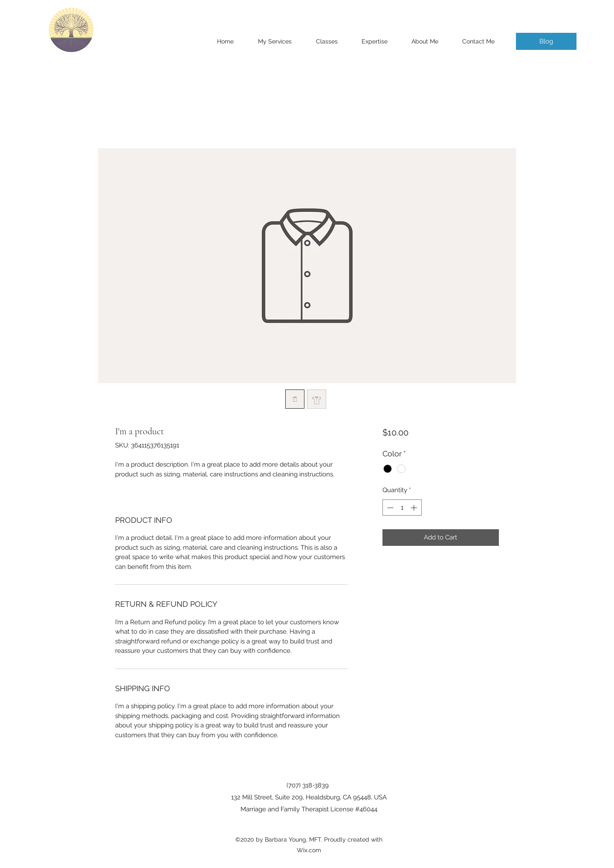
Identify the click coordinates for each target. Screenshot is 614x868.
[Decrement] (390, 508)
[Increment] (415, 508)
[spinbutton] (402, 508)
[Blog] (546, 41)
